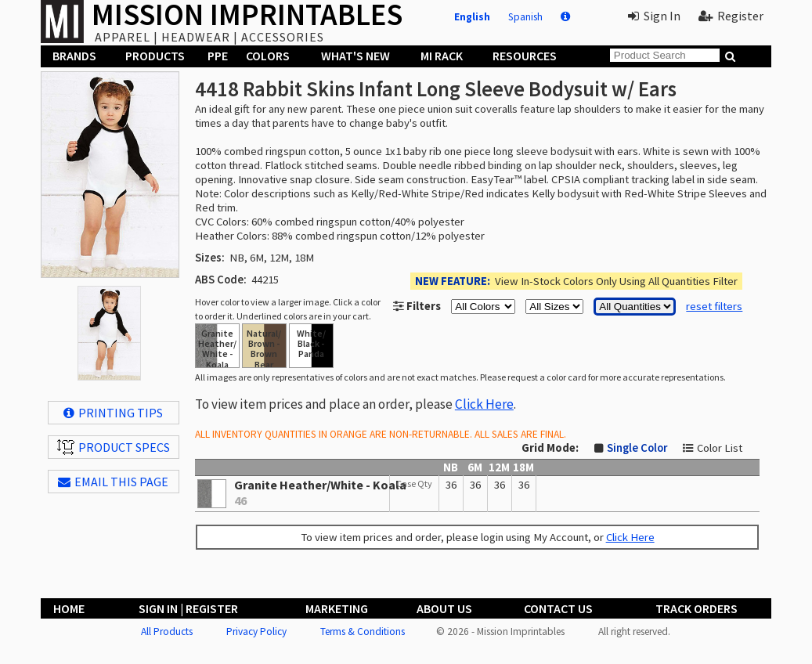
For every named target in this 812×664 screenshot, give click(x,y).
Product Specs (114, 447)
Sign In (654, 16)
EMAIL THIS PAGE (113, 482)
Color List (720, 448)
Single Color (637, 448)
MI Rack (442, 56)
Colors (268, 56)
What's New (355, 56)
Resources (525, 56)
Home (69, 608)
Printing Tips (113, 413)
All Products (167, 632)
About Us (444, 608)
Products (155, 56)
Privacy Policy (256, 632)
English (472, 17)
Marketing (337, 608)
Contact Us (558, 608)
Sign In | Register (188, 608)
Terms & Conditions (363, 632)
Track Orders (697, 608)
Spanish (525, 17)
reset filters (714, 306)
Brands (74, 56)
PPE (218, 56)
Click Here (484, 404)
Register (731, 16)
